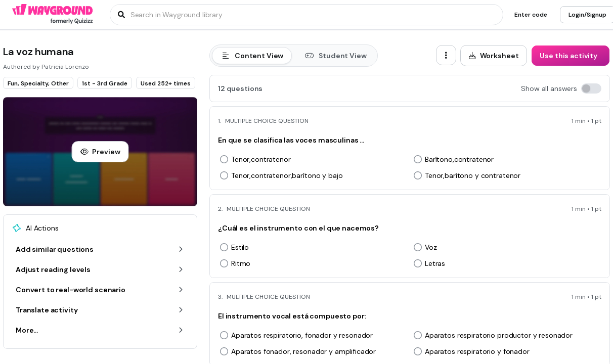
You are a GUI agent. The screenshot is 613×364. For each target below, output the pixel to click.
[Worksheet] (494, 56)
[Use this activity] (571, 56)
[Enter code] (531, 15)
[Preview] (100, 152)
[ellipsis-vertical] (446, 55)
